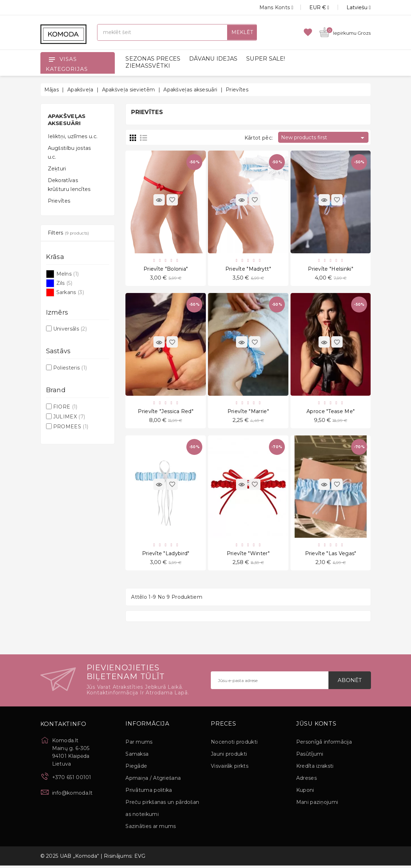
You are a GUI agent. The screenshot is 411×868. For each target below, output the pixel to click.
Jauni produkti (229, 756)
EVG (140, 858)
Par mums (139, 744)
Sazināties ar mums (151, 829)
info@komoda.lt (72, 795)
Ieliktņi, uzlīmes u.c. (73, 136)
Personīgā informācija (324, 744)
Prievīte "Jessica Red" (166, 412)
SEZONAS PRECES (153, 59)
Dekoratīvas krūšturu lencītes (69, 185)
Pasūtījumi (310, 756)
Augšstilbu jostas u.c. (69, 153)
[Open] (52, 59)
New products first (324, 138)
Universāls (70, 329)
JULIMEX (69, 417)
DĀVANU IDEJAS (213, 59)
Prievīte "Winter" (248, 556)
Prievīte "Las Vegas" (331, 556)
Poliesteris (70, 368)
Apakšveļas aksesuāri (67, 120)
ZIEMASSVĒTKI (148, 66)
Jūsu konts (316, 726)
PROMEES (71, 427)
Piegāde (136, 768)
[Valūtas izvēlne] (311, 7)
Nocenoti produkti (234, 744)
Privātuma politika (149, 793)
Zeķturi (57, 169)
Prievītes (59, 201)
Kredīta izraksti (315, 768)
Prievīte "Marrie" (248, 412)
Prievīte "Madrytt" (248, 269)
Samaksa (137, 756)
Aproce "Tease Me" (331, 412)
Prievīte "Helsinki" (331, 269)
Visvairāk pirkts (230, 768)
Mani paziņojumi (317, 805)
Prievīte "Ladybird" (166, 556)
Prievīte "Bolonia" (166, 269)
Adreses (306, 780)
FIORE (65, 407)
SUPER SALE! (266, 59)
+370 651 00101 (72, 780)
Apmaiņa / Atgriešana (153, 780)
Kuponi (305, 793)
